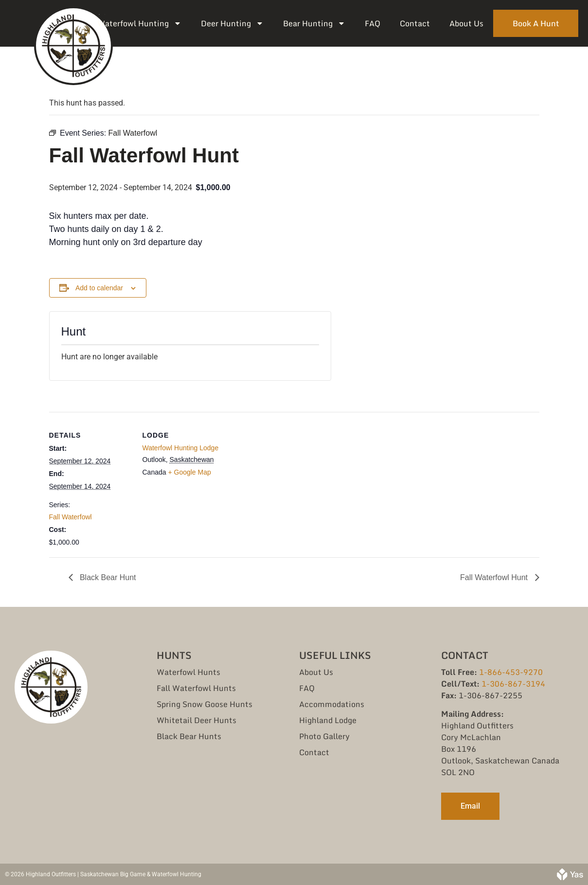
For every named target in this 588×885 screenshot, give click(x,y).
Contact (415, 23)
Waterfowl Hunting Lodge (181, 448)
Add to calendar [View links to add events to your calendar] (99, 288)
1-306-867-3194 (513, 684)
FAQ (373, 23)
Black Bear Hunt (107, 577)
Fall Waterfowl (71, 517)
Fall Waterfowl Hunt (495, 577)
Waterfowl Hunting (139, 23)
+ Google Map (189, 472)
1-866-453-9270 (511, 672)
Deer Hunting (232, 23)
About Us (466, 23)
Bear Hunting (314, 23)
